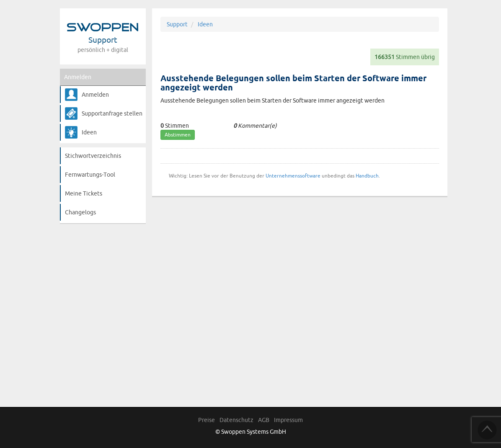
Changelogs (80, 212)
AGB (264, 420)
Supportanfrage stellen (112, 113)
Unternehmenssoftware (293, 176)
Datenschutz (236, 420)
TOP (487, 430)
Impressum (288, 420)
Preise (207, 420)
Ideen (89, 132)
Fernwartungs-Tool (90, 175)
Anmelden (78, 77)
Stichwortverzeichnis (93, 156)
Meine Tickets (84, 193)
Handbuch (367, 176)
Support (177, 24)
